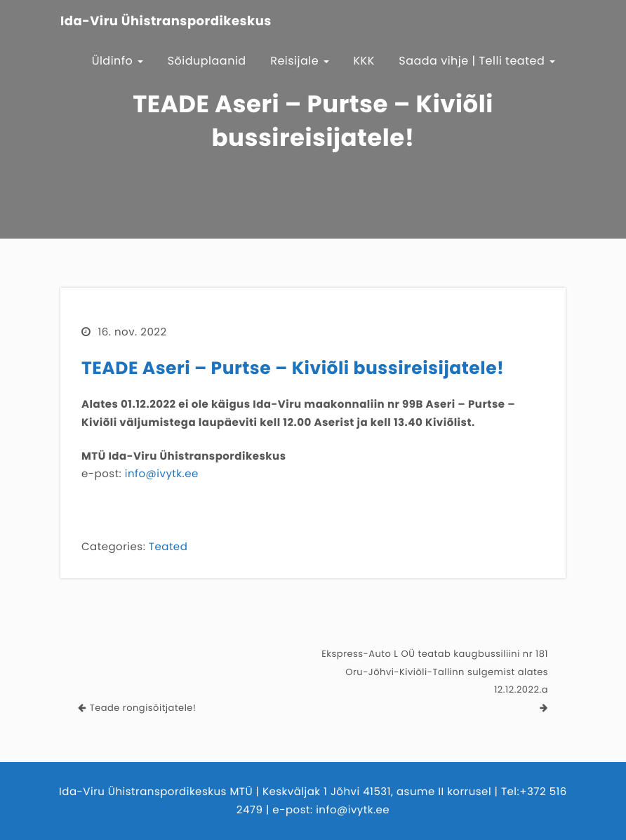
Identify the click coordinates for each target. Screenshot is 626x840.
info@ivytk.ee (162, 474)
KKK (364, 61)
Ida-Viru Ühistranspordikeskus (166, 22)
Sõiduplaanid (207, 61)
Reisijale (300, 61)
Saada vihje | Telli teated (477, 61)
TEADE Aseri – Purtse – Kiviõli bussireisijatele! (293, 368)
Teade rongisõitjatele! (143, 708)
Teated (168, 547)
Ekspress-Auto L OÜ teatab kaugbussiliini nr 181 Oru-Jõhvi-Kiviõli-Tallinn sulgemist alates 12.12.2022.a (435, 672)
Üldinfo (118, 61)
